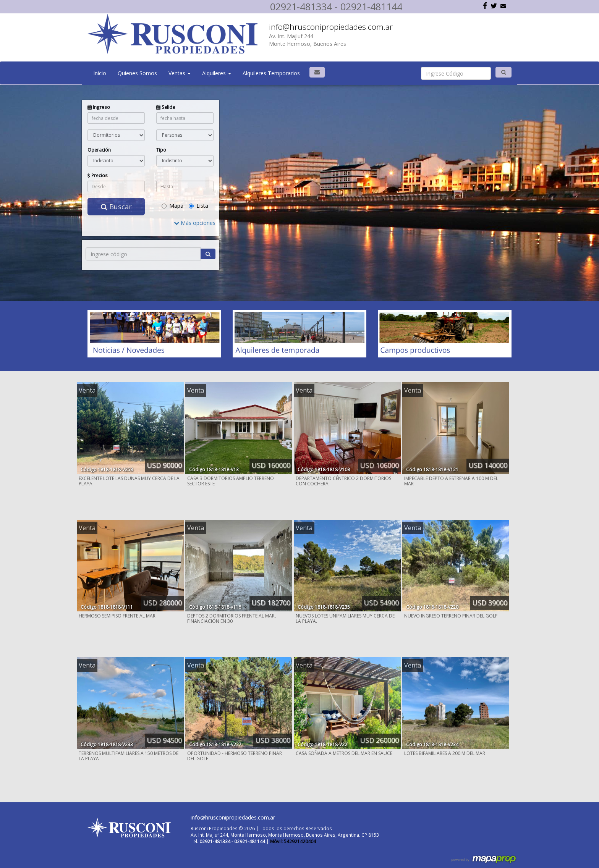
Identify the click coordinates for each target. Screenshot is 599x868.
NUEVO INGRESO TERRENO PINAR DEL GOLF (451, 616)
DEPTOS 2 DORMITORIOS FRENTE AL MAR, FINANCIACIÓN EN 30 (232, 618)
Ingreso (99, 107)
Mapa (172, 206)
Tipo (161, 150)
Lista (198, 206)
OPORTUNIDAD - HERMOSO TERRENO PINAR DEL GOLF (235, 756)
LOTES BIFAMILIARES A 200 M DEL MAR (445, 753)
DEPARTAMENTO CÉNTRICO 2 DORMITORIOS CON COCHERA (343, 481)
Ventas (180, 73)
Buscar (116, 207)
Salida (166, 107)
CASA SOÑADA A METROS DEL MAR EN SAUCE (344, 753)
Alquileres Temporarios (271, 73)
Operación (99, 150)
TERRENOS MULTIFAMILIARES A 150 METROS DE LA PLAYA (129, 756)
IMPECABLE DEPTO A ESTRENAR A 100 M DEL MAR (451, 481)
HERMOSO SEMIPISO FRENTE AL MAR (117, 616)
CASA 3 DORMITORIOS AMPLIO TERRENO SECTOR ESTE (231, 481)
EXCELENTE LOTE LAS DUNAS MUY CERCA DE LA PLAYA (129, 481)
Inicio (100, 73)
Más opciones (195, 223)
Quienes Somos (137, 73)
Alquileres (217, 73)
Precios (98, 175)
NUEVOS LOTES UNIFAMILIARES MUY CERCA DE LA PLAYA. (345, 618)
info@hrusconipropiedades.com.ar (331, 27)
